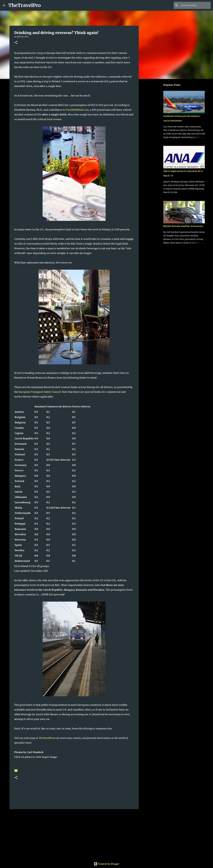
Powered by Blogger (106, 864)
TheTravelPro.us (47, 738)
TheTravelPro (25, 5)
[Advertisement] (74, 834)
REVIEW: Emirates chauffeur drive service (183, 226)
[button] (16, 43)
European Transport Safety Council (40, 392)
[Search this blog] (195, 5)
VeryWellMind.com (77, 110)
